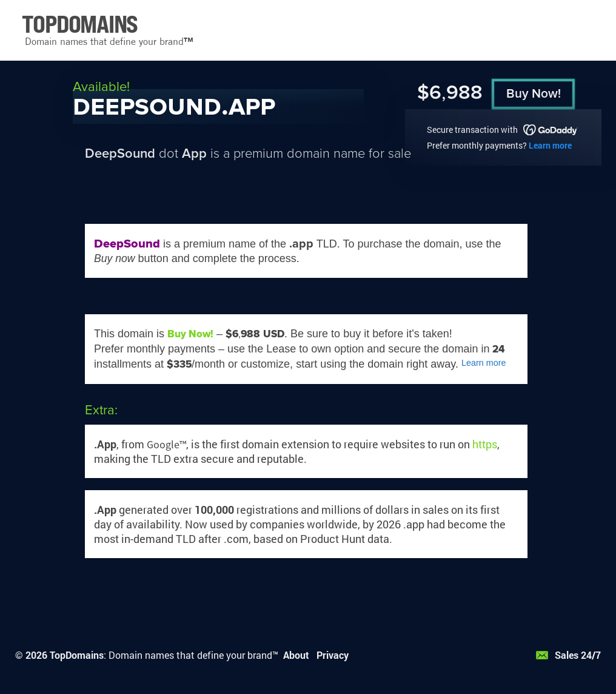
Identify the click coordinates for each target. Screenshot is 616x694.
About (296, 655)
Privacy (333, 655)
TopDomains (77, 655)
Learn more (550, 145)
